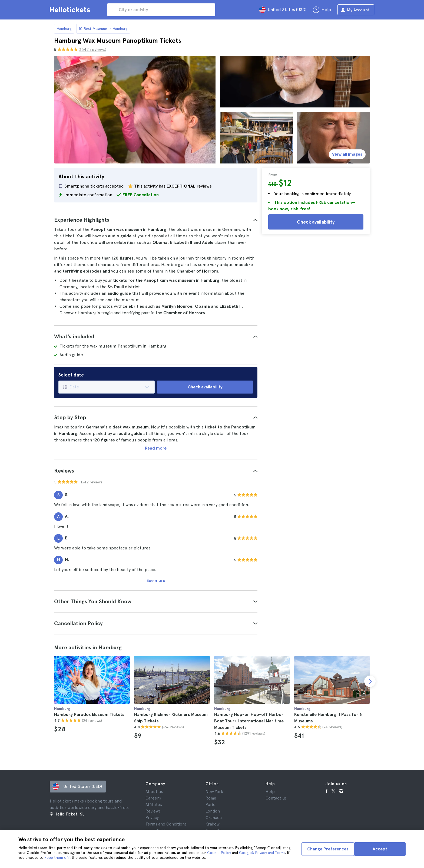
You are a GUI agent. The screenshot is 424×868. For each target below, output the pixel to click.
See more (156, 580)
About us (154, 792)
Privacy (152, 818)
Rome (211, 798)
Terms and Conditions (166, 824)
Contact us (276, 798)
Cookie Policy (219, 853)
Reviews (153, 811)
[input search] (161, 10)
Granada (214, 818)
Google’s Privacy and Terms (262, 853)
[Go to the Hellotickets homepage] (71, 10)
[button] (156, 220)
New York (214, 792)
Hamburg (64, 29)
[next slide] (370, 681)
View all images (347, 154)
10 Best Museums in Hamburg (103, 29)
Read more (156, 448)
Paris (210, 805)
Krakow (213, 824)
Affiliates (154, 805)
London (213, 811)
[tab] (156, 220)
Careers (153, 798)
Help (270, 792)
